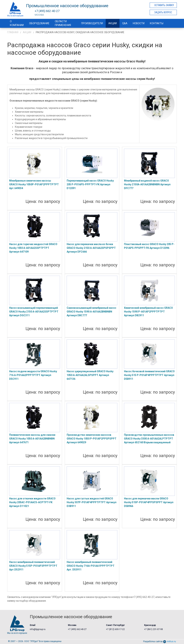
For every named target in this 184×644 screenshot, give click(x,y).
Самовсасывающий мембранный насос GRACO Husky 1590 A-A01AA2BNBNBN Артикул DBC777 (91, 312)
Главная (13, 32)
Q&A (125, 23)
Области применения (63, 23)
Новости (139, 23)
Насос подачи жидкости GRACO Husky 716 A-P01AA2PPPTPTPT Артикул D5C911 (33, 375)
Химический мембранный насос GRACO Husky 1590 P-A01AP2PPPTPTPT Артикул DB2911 (148, 312)
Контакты (157, 23)
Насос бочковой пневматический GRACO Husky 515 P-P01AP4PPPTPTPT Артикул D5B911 (149, 375)
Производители (92, 23)
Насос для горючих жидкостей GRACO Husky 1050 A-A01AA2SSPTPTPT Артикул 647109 (33, 248)
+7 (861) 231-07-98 (153, 629)
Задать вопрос (163, 12)
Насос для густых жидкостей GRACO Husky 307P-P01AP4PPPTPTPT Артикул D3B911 (92, 502)
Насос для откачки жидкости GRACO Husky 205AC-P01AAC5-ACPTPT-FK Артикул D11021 (32, 502)
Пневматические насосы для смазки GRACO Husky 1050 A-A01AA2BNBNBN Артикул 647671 (32, 439)
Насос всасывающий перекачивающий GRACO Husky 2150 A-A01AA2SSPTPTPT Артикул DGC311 (34, 312)
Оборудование (39, 23)
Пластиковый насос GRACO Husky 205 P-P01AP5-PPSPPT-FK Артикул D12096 (149, 246)
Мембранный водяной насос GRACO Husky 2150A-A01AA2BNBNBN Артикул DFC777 (147, 184)
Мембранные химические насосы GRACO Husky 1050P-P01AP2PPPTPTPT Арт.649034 (34, 184)
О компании (17, 23)
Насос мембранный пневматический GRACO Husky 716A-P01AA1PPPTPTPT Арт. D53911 (91, 566)
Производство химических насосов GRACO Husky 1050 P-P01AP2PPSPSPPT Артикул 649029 (92, 439)
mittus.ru (170, 641)
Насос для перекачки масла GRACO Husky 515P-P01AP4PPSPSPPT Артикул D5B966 (149, 502)
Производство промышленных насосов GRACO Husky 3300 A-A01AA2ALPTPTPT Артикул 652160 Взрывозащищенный (149, 439)
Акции (113, 23)
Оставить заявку (164, 5)
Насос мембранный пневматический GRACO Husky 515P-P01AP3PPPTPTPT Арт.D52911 (33, 566)
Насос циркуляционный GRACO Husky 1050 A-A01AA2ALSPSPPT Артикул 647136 (90, 375)
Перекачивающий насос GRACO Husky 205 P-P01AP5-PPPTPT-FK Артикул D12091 (90, 184)
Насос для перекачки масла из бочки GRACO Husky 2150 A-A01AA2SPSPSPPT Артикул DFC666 (91, 248)
